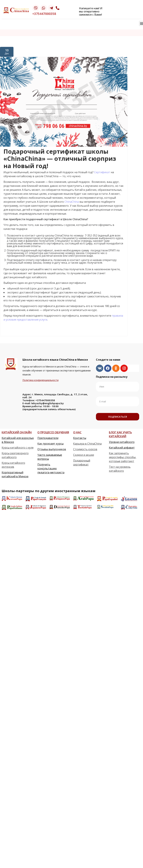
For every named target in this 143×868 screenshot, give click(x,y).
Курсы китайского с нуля (18, 448)
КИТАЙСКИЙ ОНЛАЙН (17, 432)
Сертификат (102, 172)
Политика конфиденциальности (40, 380)
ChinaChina (72, 202)
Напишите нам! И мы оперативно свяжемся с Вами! (91, 11)
